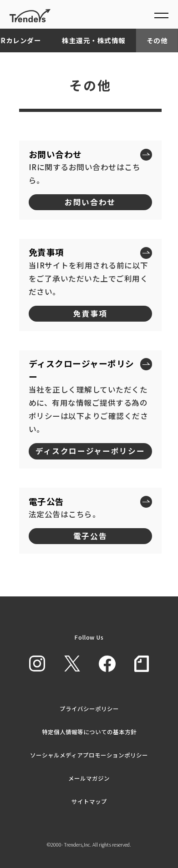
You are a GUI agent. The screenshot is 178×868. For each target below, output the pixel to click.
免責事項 (90, 313)
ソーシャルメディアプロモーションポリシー (89, 755)
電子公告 (90, 536)
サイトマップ (89, 801)
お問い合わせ (90, 202)
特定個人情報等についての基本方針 (89, 732)
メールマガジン (89, 778)
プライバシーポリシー (89, 709)
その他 (157, 40)
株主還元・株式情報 (94, 40)
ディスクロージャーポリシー (90, 451)
